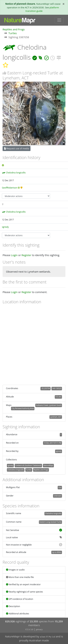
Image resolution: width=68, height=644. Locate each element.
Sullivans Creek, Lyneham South (49, 405)
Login (14, 255)
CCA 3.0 (29, 629)
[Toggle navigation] (59, 20)
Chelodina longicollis (16, 173)
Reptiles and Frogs (14, 29)
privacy (39, 629)
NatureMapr (48, 465)
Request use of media (17, 148)
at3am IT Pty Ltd (47, 637)
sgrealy (5, 227)
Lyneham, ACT (56, 417)
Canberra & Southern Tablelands (28, 465)
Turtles (13, 33)
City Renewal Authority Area (23, 408)
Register (26, 255)
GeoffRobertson (10, 188)
